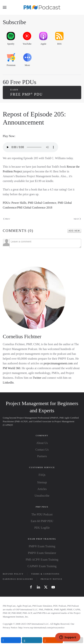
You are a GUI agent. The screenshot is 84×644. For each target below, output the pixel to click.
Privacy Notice (52, 579)
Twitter (37, 378)
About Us (42, 443)
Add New (74, 231)
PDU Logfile (42, 528)
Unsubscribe (42, 496)
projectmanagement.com (58, 363)
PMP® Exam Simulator (42, 553)
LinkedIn (8, 383)
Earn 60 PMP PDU (42, 521)
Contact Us (42, 450)
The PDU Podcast (42, 514)
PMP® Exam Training (42, 546)
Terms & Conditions (45, 574)
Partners (42, 456)
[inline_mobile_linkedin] (32, 640)
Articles (42, 489)
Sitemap (42, 482)
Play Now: (9, 136)
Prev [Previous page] (7, 219)
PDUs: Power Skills (15, 203)
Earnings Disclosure (18, 579)
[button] (5, 7)
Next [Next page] (77, 219)
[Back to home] (42, 7)
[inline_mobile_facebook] (11, 640)
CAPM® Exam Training (42, 566)
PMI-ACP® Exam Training (42, 560)
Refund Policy (13, 574)
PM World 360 (11, 368)
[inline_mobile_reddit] (53, 640)
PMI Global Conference (42, 203)
